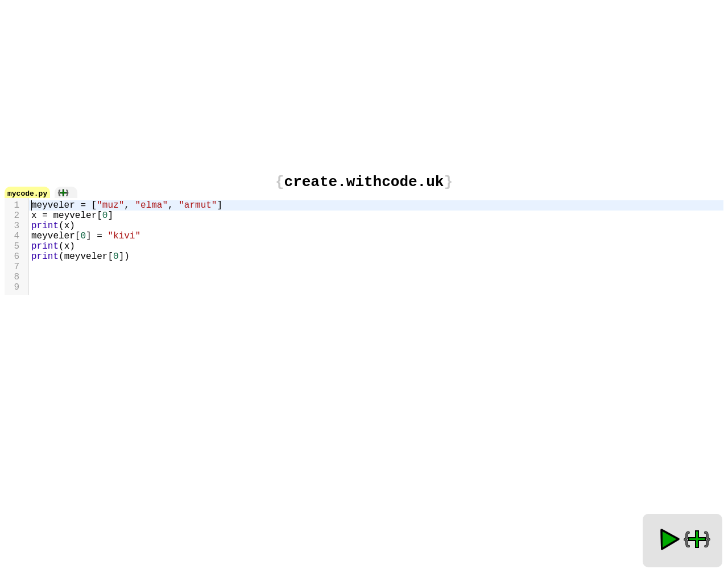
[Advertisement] (364, 84)
